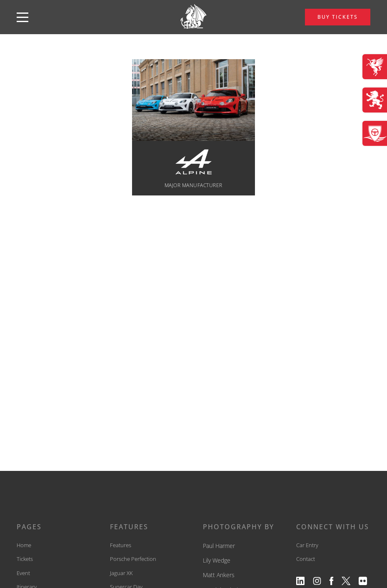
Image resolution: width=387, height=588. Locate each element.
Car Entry (307, 545)
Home (24, 545)
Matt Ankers (219, 575)
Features (121, 545)
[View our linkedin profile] (300, 581)
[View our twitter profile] (346, 581)
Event (23, 573)
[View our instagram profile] (317, 581)
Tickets (25, 559)
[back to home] (194, 17)
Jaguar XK (121, 573)
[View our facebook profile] (331, 581)
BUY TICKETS (338, 17)
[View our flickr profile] (363, 581)
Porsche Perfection (133, 559)
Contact (306, 559)
